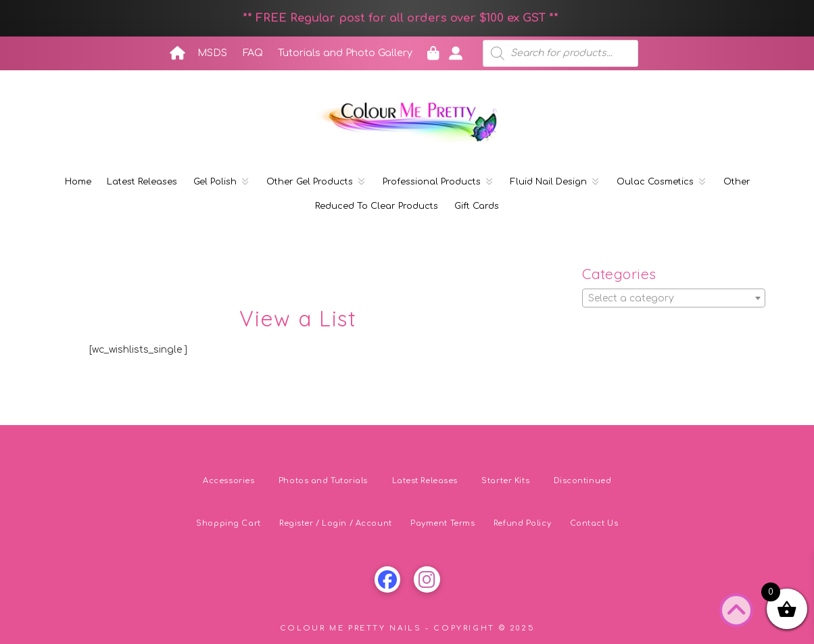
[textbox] (674, 299)
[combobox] (674, 298)
